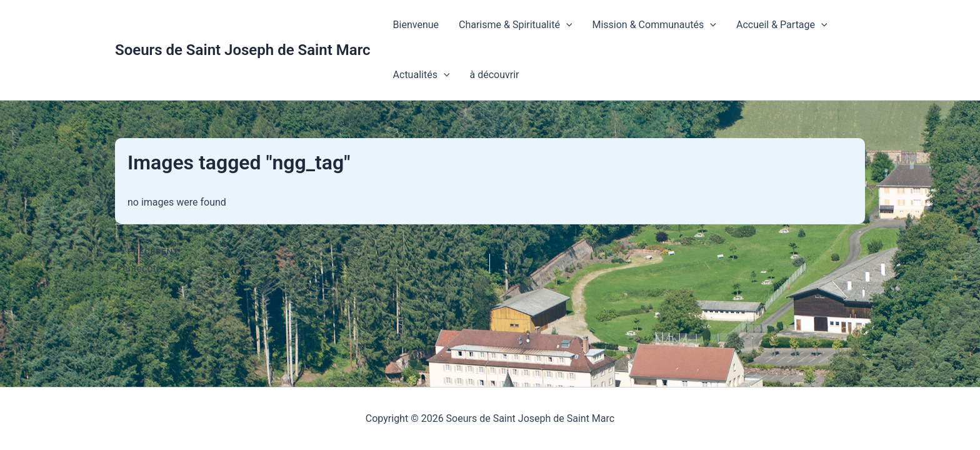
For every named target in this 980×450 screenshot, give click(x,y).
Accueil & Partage (782, 25)
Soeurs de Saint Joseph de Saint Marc (243, 50)
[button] (566, 25)
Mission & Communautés (654, 25)
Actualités (422, 75)
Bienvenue (416, 25)
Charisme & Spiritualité (515, 25)
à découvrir (494, 75)
